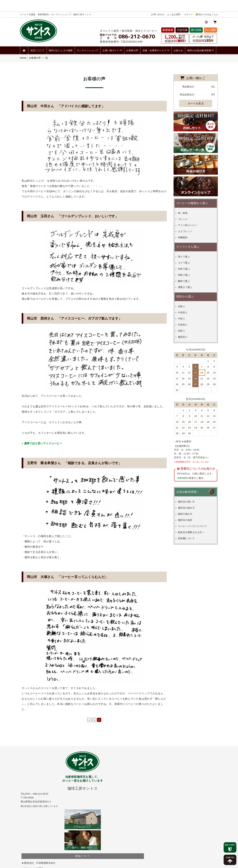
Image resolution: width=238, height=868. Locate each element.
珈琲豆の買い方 (189, 488)
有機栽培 (186, 224)
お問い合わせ (158, 3)
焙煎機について (189, 525)
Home (23, 44)
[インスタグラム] (206, 10)
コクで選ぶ (187, 249)
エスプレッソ (188, 218)
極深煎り (186, 324)
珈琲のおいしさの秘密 (61, 37)
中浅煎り (186, 299)
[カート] (215, 10)
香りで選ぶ (187, 243)
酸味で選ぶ (187, 268)
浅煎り (185, 293)
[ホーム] (24, 37)
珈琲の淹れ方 (188, 501)
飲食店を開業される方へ (194, 519)
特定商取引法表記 (129, 862)
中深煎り (186, 311)
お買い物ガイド (111, 37)
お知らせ (178, 37)
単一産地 (186, 200)
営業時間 (181, 465)
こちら (82, 811)
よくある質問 (174, 3)
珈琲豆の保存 (188, 507)
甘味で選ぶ (187, 255)
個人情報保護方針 (109, 862)
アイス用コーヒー (191, 212)
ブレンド (186, 206)
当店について (37, 37)
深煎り (185, 317)
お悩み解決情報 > (188, 478)
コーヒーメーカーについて (196, 513)
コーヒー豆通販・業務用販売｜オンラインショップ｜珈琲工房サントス (112, 866)
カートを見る (196, 90)
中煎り (185, 305)
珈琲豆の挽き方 (189, 494)
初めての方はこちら (208, 3)
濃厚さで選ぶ (188, 274)
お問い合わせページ (184, 767)
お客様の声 (132, 37)
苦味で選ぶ (187, 262)
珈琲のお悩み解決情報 (199, 37)
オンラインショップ (88, 37)
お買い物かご (196, 64)
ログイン (189, 3)
